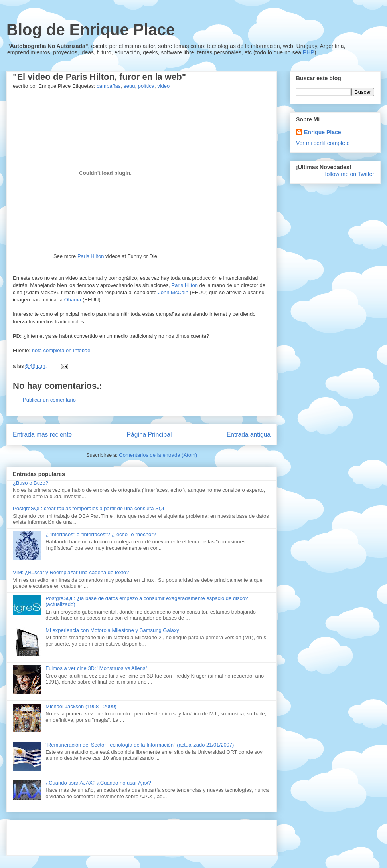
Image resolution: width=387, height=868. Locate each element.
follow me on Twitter (350, 174)
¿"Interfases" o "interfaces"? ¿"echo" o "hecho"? (101, 534)
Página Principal (149, 435)
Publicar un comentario (49, 400)
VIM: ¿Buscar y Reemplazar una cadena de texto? (71, 572)
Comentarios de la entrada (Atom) (158, 455)
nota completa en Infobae (61, 350)
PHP (309, 52)
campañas (109, 86)
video (163, 86)
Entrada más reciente (42, 435)
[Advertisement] (106, 835)
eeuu (129, 86)
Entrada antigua (249, 435)
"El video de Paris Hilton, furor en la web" (99, 77)
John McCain (173, 292)
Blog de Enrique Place (91, 30)
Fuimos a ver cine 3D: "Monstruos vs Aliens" (96, 668)
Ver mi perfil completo (323, 143)
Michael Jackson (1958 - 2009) (81, 706)
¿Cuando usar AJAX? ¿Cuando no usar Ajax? (98, 783)
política (146, 86)
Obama (73, 300)
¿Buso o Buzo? (31, 483)
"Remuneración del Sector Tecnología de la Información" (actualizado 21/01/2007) (140, 745)
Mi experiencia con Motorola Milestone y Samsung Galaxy (112, 630)
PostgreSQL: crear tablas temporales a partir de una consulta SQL (89, 508)
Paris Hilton (91, 256)
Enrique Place (323, 132)
